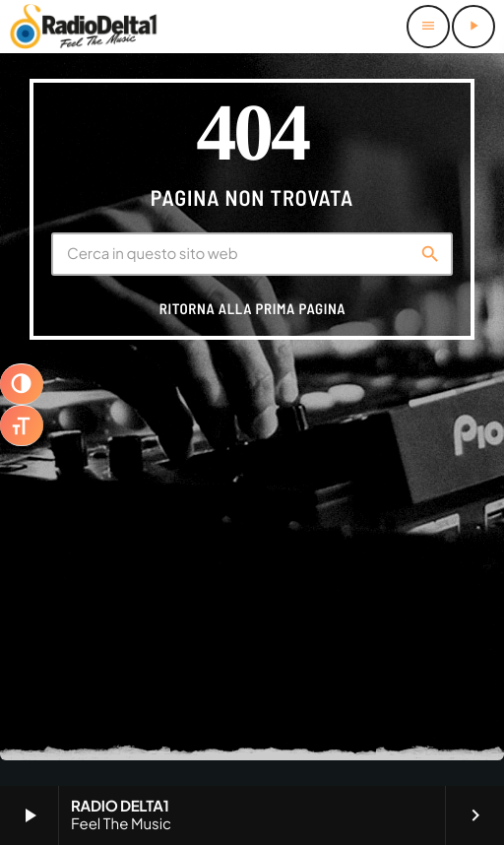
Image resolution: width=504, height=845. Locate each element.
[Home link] (84, 27)
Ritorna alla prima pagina (252, 308)
